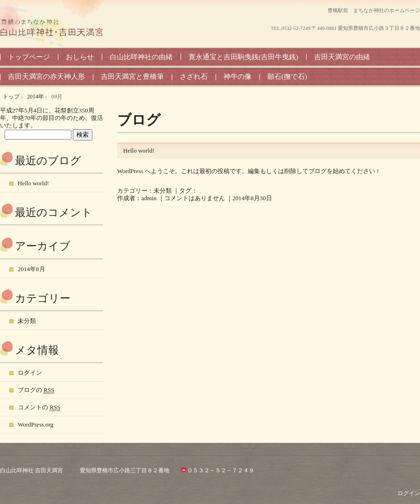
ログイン (30, 373)
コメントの (39, 407)
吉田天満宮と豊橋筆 (132, 77)
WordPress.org (35, 424)
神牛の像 (238, 77)
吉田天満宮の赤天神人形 (46, 77)
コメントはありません (195, 198)
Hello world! (139, 150)
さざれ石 (194, 77)
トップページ (29, 57)
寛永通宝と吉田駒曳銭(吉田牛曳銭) (243, 57)
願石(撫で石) (287, 77)
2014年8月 (31, 269)
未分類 (163, 191)
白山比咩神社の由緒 (141, 57)
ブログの (36, 390)
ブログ (139, 120)
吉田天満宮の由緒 (342, 57)
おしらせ (80, 57)
